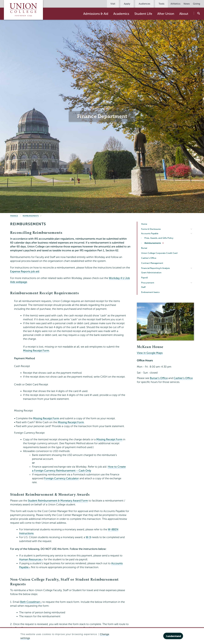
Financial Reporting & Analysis (155, 268)
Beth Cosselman (31, 602)
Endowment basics (150, 292)
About (184, 14)
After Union (166, 14)
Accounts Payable (150, 233)
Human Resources (31, 559)
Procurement (148, 283)
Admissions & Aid (96, 14)
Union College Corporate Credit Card (159, 253)
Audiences (144, 4)
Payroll (144, 278)
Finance (14, 216)
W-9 (88, 537)
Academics (121, 14)
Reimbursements (31, 216)
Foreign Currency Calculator (61, 478)
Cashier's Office (149, 258)
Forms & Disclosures (151, 229)
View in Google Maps (150, 353)
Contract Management (152, 263)
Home (144, 224)
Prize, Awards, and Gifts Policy (159, 238)
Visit (113, 4)
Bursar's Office (159, 378)
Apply (127, 4)
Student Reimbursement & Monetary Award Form (58, 501)
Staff (143, 287)
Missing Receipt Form (36, 351)
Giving (197, 4)
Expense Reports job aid (25, 271)
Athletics (175, 4)
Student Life (143, 14)
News (187, 4)
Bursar (144, 248)
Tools (161, 4)
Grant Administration (151, 273)
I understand (173, 636)
